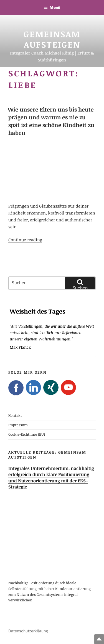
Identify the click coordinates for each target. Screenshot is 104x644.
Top (99, 639)
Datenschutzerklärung (28, 631)
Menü (52, 7)
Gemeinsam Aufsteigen (52, 39)
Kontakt (15, 415)
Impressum (18, 425)
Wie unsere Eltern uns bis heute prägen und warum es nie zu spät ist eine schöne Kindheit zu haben (51, 121)
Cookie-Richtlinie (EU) (27, 434)
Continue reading (25, 240)
